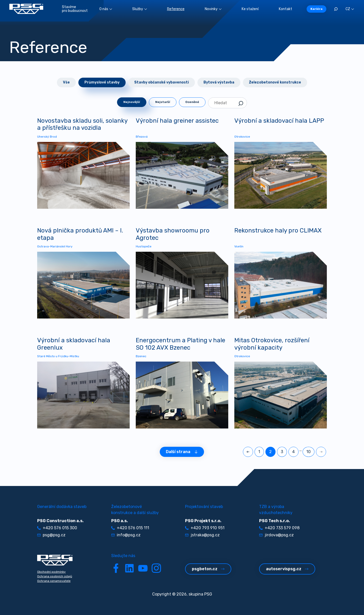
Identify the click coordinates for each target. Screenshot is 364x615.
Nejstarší (163, 102)
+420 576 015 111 (130, 528)
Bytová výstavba (219, 82)
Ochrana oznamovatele (54, 581)
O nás (106, 9)
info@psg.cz (126, 535)
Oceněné (192, 102)
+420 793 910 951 (205, 528)
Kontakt (286, 9)
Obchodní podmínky (51, 572)
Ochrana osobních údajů (55, 576)
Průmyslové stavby (102, 82)
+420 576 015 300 (57, 528)
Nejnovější (132, 102)
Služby (140, 9)
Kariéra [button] (316, 9)
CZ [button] (350, 9)
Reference (176, 9)
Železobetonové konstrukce (275, 82)
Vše (66, 82)
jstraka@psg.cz (202, 535)
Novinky (213, 9)
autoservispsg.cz (287, 569)
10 (309, 452)
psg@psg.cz (51, 535)
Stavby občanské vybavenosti (162, 82)
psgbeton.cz (208, 569)
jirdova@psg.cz (276, 535)
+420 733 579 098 (279, 528)
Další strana (182, 452)
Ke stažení (250, 9)
